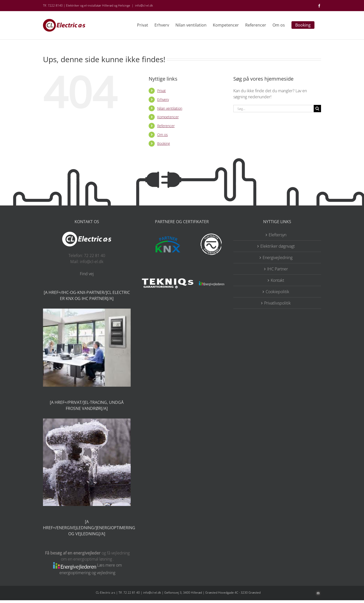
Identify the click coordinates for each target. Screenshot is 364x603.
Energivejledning (278, 258)
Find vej (87, 274)
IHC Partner (278, 269)
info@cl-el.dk (144, 5)
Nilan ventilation (170, 108)
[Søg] (317, 109)
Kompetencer (168, 117)
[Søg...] (274, 109)
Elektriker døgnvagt (278, 246)
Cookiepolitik (277, 292)
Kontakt (277, 280)
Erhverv (163, 99)
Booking (164, 143)
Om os (163, 135)
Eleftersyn (278, 235)
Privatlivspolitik (277, 303)
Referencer (166, 126)
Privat (162, 91)
